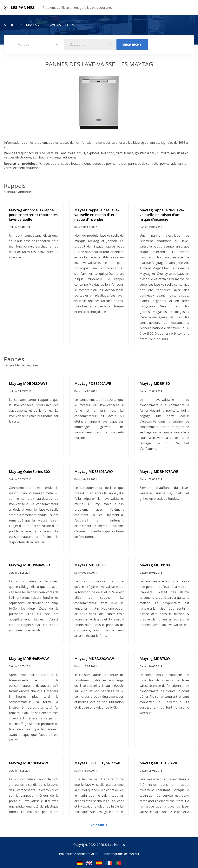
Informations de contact (122, 851)
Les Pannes (116, 842)
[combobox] (38, 45)
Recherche (132, 45)
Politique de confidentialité (78, 851)
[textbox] (38, 45)
